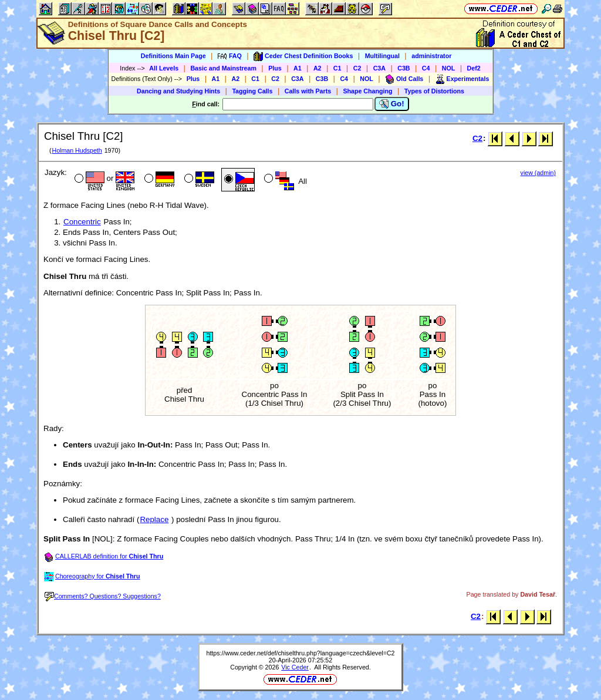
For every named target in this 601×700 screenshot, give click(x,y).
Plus (275, 68)
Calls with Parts (308, 91)
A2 (318, 68)
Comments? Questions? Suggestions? (103, 596)
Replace (154, 519)
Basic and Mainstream (223, 68)
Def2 (474, 68)
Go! (392, 104)
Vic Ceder (295, 667)
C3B (404, 68)
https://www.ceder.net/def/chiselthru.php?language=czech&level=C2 (300, 653)
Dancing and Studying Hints (178, 91)
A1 (298, 68)
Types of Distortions (434, 91)
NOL (449, 68)
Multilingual (382, 56)
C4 (426, 68)
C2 (357, 68)
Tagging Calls (252, 91)
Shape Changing (367, 91)
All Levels (164, 68)
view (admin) (538, 173)
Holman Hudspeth (77, 150)
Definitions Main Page (173, 56)
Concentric (82, 222)
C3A (379, 68)
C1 (337, 68)
